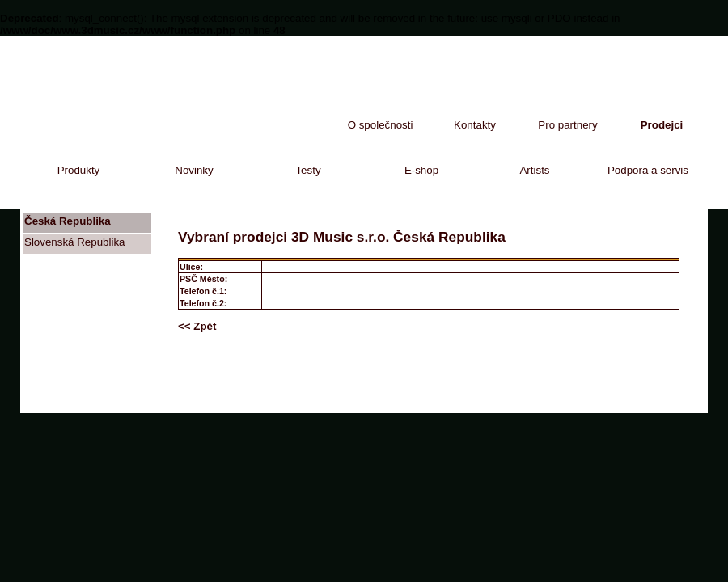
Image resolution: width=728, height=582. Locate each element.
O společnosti (381, 125)
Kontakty (475, 125)
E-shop (421, 170)
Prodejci (662, 125)
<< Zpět (197, 326)
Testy (308, 170)
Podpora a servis (648, 170)
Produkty (79, 170)
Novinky (194, 170)
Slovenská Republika (74, 242)
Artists (534, 170)
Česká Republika (68, 221)
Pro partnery (567, 125)
